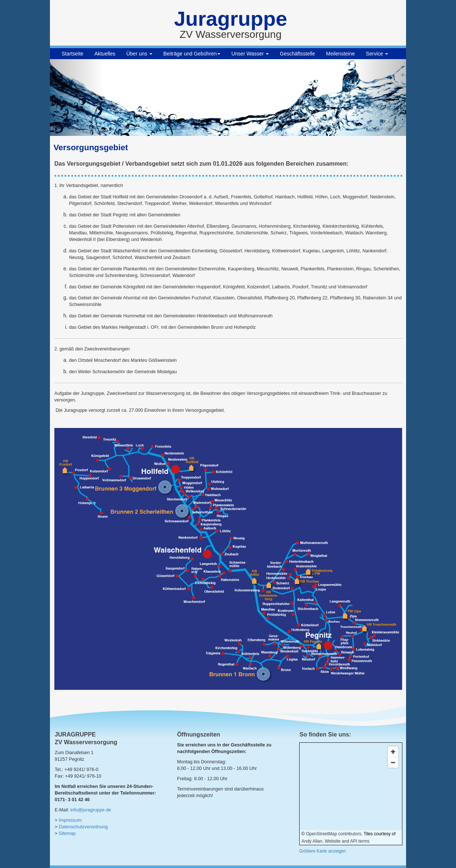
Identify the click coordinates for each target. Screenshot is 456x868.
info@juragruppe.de (91, 810)
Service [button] (377, 54)
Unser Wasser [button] (250, 54)
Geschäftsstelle (297, 54)
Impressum (70, 820)
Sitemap (67, 833)
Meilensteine (341, 54)
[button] (77, 98)
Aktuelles (105, 54)
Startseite (73, 54)
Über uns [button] (139, 54)
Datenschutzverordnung (83, 827)
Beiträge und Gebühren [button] (192, 54)
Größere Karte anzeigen (323, 851)
